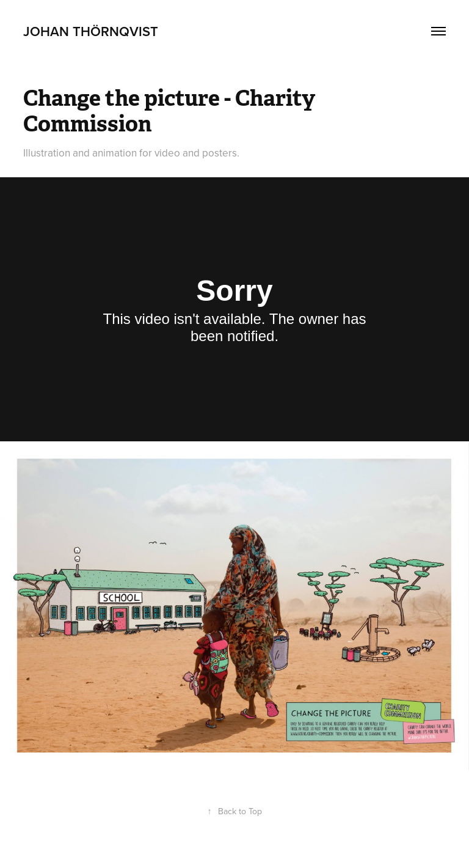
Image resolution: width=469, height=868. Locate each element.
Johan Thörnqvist (91, 31)
